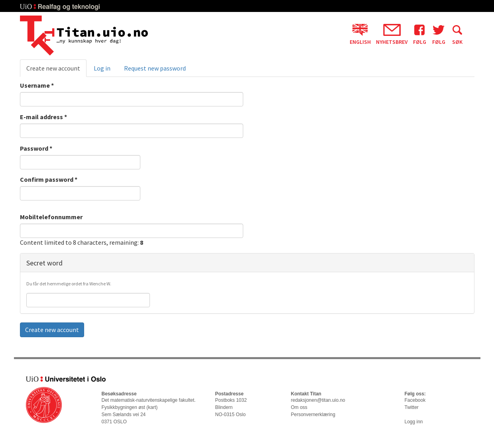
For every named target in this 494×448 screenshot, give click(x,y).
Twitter (412, 407)
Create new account (56, 71)
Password (36, 148)
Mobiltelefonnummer (51, 217)
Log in (102, 68)
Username (37, 85)
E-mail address (43, 117)
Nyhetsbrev (392, 34)
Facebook (415, 400)
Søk (457, 34)
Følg (420, 34)
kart (152, 407)
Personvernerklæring (313, 415)
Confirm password (49, 179)
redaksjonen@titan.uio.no (318, 400)
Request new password (155, 68)
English (360, 34)
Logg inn (414, 422)
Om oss (299, 407)
